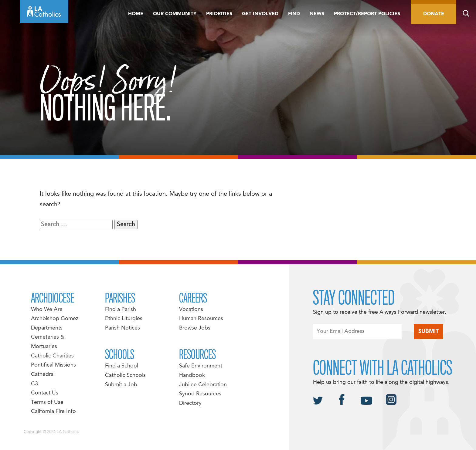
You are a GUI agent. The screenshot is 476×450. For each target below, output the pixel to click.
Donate (434, 14)
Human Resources (201, 319)
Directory (190, 403)
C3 (34, 384)
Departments (47, 328)
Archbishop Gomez (55, 319)
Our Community (175, 14)
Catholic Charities (52, 356)
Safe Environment (201, 366)
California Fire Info (53, 412)
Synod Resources (200, 394)
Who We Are (47, 310)
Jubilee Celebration (203, 385)
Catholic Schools (125, 376)
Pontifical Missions (53, 365)
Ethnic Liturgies (124, 319)
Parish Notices (122, 328)
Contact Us (45, 393)
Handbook (192, 376)
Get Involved (260, 14)
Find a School (122, 366)
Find (294, 14)
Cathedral (43, 375)
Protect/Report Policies (367, 14)
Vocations (191, 310)
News (317, 14)
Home (136, 14)
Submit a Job (121, 385)
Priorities (219, 14)
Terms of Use (47, 403)
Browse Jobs (195, 328)
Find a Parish (121, 310)
